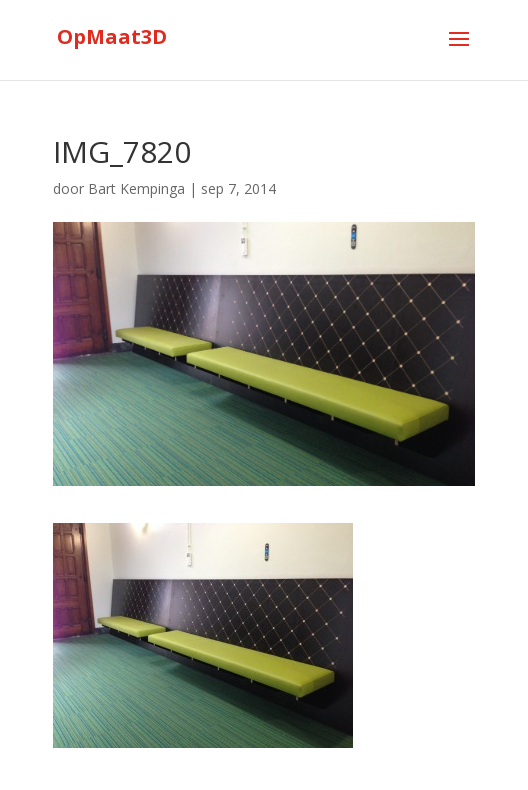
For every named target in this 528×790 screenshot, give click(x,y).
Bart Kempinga (136, 188)
